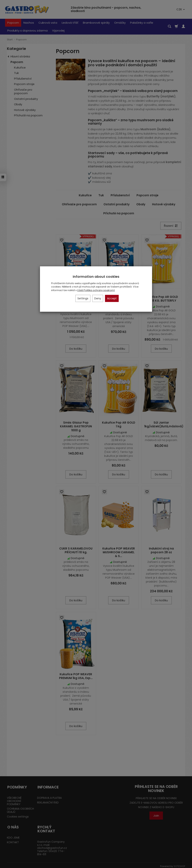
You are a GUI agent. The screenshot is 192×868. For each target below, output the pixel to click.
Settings (83, 298)
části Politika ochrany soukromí (96, 290)
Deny (98, 298)
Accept (112, 298)
